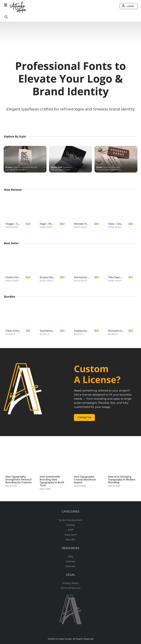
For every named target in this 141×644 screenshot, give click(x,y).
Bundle (10, 334)
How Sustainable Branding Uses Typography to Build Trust (52, 481)
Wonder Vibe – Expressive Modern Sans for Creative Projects (81, 224)
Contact (70, 566)
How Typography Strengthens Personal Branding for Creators (19, 479)
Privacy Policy (71, 583)
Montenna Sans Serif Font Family (81, 277)
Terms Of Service (70, 588)
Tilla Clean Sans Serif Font (116, 277)
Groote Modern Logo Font (13, 277)
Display (71, 525)
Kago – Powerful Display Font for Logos (47, 224)
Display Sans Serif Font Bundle (81, 331)
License (70, 561)
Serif (70, 530)
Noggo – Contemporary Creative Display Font (13, 224)
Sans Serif (12, 227)
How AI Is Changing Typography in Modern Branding (122, 479)
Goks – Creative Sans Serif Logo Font (116, 224)
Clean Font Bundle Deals (13, 331)
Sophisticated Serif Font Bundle (47, 331)
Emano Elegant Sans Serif (47, 277)
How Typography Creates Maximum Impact (85, 479)
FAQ (70, 557)
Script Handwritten (71, 520)
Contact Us (84, 417)
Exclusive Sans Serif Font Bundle (116, 331)
